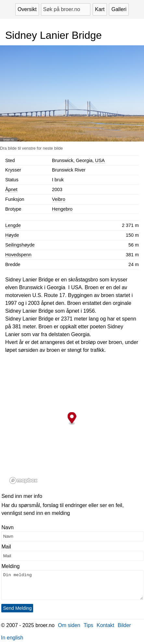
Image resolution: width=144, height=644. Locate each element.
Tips (88, 625)
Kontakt (105, 625)
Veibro (59, 199)
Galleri (119, 9)
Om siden (69, 625)
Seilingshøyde (20, 245)
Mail (6, 547)
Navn (7, 527)
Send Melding (17, 608)
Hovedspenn (18, 255)
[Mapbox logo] (23, 480)
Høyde (12, 235)
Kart (100, 9)
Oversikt (27, 9)
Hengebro (62, 209)
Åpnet (11, 189)
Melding (10, 566)
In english (12, 638)
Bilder (124, 625)
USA (100, 160)
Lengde (13, 225)
